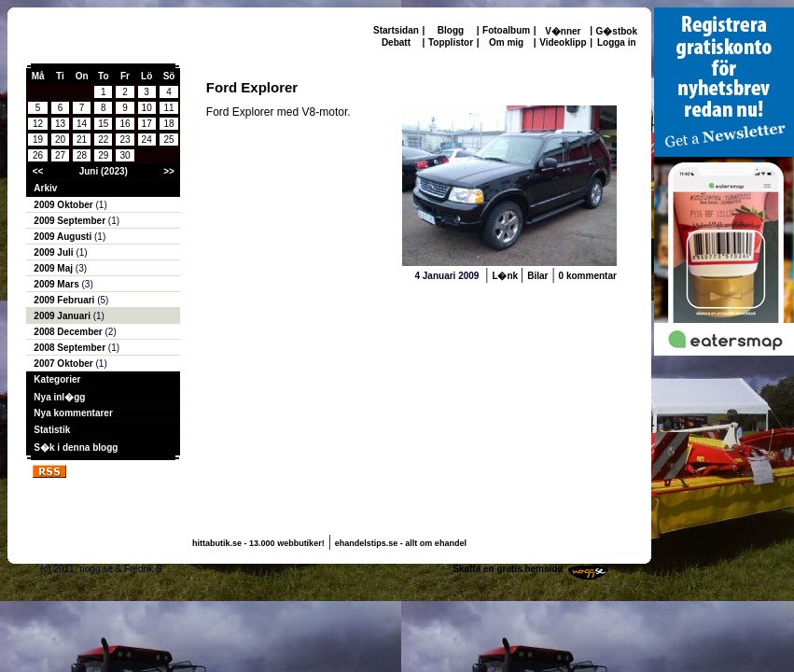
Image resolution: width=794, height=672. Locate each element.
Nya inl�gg (59, 397)
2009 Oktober (64, 205)
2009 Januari (63, 316)
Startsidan (396, 30)
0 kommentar (588, 276)
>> (169, 171)
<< (38, 171)
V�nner (563, 31)
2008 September (71, 348)
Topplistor (451, 42)
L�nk (506, 276)
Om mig (506, 42)
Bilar (537, 276)
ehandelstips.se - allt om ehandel (401, 543)
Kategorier (57, 379)
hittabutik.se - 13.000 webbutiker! (258, 543)
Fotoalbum (506, 30)
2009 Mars (57, 284)
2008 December (69, 332)
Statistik (52, 430)
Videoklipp (563, 42)
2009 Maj (54, 268)
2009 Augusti (64, 237)
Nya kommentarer (73, 413)
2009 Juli (55, 252)
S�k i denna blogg (76, 448)
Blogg (451, 30)
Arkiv (45, 188)
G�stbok (617, 31)
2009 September (71, 221)
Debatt (396, 42)
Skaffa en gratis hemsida (508, 569)
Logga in (617, 42)
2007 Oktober (64, 364)
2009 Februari (65, 300)
